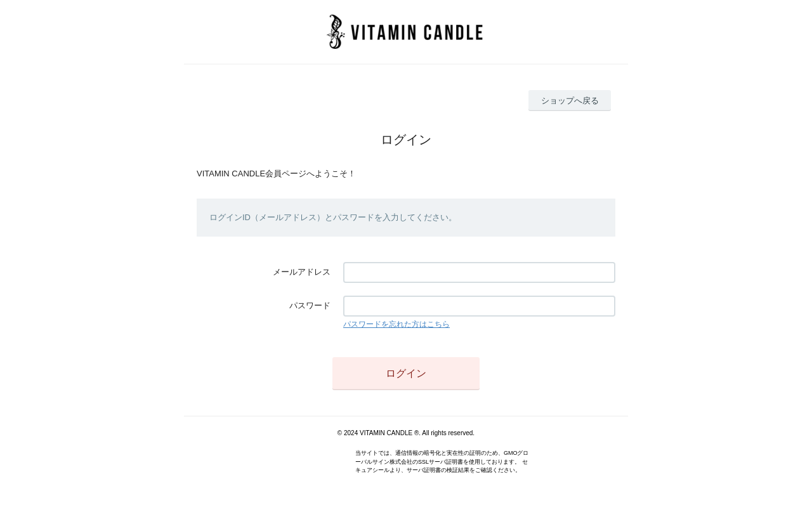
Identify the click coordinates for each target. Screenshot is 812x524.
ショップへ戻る (570, 101)
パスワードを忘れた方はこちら (396, 324)
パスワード (310, 305)
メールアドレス (302, 272)
